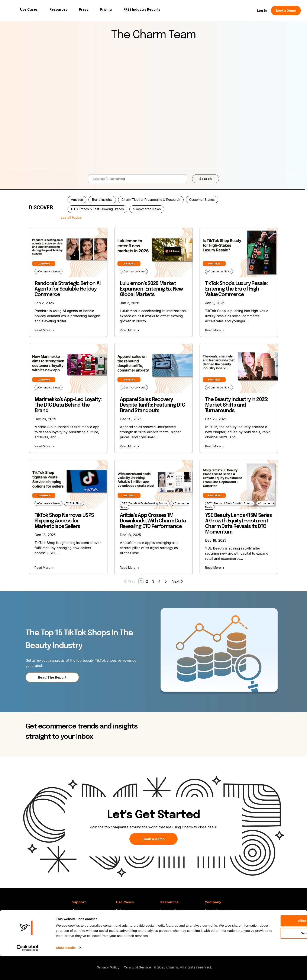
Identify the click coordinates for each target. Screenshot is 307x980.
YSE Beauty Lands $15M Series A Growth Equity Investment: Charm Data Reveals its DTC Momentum (238, 523)
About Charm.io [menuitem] (216, 909)
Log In (262, 10)
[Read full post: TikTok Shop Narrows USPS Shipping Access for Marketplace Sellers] (68, 483)
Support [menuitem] (79, 901)
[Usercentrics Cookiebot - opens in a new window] (28, 972)
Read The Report (52, 676)
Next (177, 580)
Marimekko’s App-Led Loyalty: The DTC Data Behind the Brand (68, 404)
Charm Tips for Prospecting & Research (151, 198)
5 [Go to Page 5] (166, 580)
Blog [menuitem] (164, 921)
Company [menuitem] (213, 901)
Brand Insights (102, 198)
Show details (66, 972)
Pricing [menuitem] (77, 909)
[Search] (138, 177)
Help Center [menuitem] (169, 933)
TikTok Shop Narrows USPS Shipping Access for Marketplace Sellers (64, 520)
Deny (272, 957)
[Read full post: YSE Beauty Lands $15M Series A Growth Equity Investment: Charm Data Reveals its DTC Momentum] (239, 483)
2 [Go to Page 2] (147, 580)
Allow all (272, 945)
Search (206, 177)
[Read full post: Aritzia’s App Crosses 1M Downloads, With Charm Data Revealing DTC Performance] (153, 483)
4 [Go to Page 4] (159, 580)
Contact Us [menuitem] (213, 915)
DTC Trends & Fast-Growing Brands (97, 208)
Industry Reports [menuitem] (173, 909)
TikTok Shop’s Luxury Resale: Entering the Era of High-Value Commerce (236, 288)
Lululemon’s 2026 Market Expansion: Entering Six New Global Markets (151, 288)
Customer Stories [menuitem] (173, 927)
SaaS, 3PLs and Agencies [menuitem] (135, 915)
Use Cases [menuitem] (125, 901)
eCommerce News (147, 208)
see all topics (71, 216)
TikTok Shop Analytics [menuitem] (132, 927)
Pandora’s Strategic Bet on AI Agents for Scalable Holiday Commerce (68, 288)
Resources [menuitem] (170, 901)
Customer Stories (202, 198)
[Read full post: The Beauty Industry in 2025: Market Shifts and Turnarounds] (239, 367)
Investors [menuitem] (123, 921)
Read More (44, 329)
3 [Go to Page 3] (153, 580)
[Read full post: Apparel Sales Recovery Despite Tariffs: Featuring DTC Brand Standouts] (153, 367)
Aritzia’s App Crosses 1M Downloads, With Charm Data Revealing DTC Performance (153, 520)
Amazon (77, 198)
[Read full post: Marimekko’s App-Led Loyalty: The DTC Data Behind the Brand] (68, 367)
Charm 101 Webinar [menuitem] (175, 915)
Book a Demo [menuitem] (82, 915)
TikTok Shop (74, 502)
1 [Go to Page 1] (141, 580)
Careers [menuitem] (210, 921)
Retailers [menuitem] (122, 909)
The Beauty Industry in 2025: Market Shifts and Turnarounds (237, 404)
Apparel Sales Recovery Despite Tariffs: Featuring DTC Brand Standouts (152, 404)
